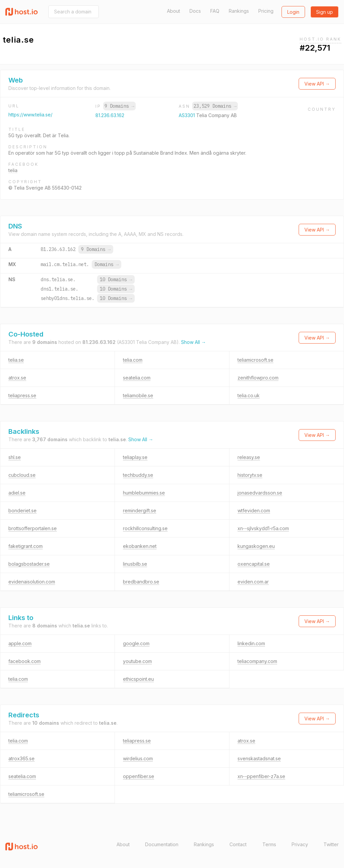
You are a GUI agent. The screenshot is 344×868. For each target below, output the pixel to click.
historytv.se (250, 475)
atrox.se (17, 378)
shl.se (15, 457)
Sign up (325, 12)
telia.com (133, 360)
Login (293, 12)
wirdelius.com (138, 758)
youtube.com (137, 661)
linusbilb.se (135, 564)
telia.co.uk (249, 395)
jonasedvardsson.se (260, 493)
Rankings (239, 11)
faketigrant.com (26, 546)
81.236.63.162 (110, 115)
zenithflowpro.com (258, 378)
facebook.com (25, 661)
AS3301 (187, 115)
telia (13, 170)
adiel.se (17, 493)
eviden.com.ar (253, 582)
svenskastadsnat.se (259, 758)
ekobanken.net (140, 546)
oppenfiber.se (139, 776)
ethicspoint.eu (138, 679)
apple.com (20, 643)
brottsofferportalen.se (33, 528)
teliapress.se (22, 395)
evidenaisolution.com (32, 582)
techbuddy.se (138, 475)
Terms (269, 844)
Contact (238, 844)
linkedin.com (251, 643)
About (174, 11)
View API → (317, 84)
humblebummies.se (144, 493)
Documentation (162, 844)
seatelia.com (137, 378)
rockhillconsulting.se (145, 528)
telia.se (16, 360)
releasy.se (249, 457)
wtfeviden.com (254, 510)
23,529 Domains (215, 106)
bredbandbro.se (141, 582)
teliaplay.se (135, 457)
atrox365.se (21, 758)
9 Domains (119, 106)
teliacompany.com (257, 661)
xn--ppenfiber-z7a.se (261, 776)
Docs (195, 11)
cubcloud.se (22, 475)
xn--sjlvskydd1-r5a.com (263, 528)
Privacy (300, 844)
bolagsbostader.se (29, 564)
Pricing (266, 11)
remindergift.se (140, 510)
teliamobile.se (138, 395)
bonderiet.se (23, 510)
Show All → (193, 342)
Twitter (331, 844)
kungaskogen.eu (256, 546)
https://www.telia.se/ (30, 115)
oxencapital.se (254, 564)
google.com (136, 643)
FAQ (215, 11)
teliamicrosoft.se (255, 360)
